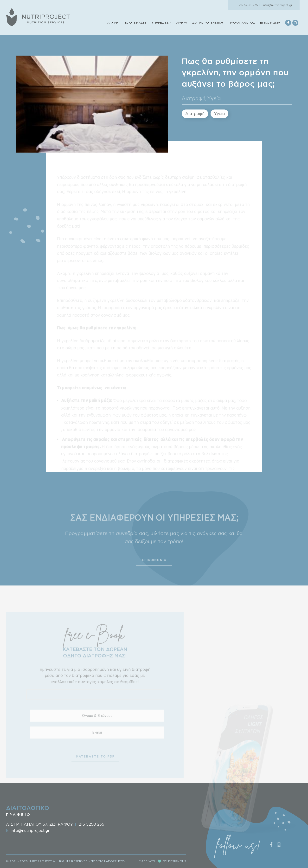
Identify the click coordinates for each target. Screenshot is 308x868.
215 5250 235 (247, 5)
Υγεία (214, 98)
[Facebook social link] (288, 23)
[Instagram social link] (295, 23)
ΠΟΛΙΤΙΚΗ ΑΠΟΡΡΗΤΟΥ (108, 861)
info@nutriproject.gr (276, 5)
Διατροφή (194, 98)
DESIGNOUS (177, 861)
